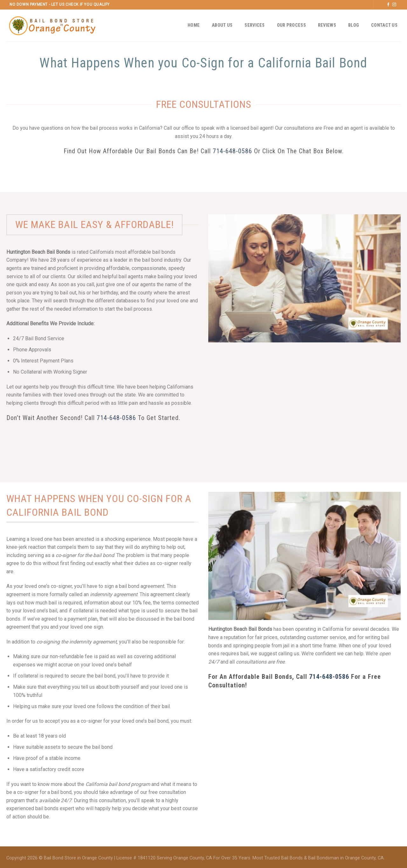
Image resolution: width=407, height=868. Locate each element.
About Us (222, 25)
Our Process (291, 25)
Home (194, 25)
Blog (354, 25)
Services (255, 25)
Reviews (327, 25)
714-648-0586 (232, 151)
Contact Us (384, 25)
